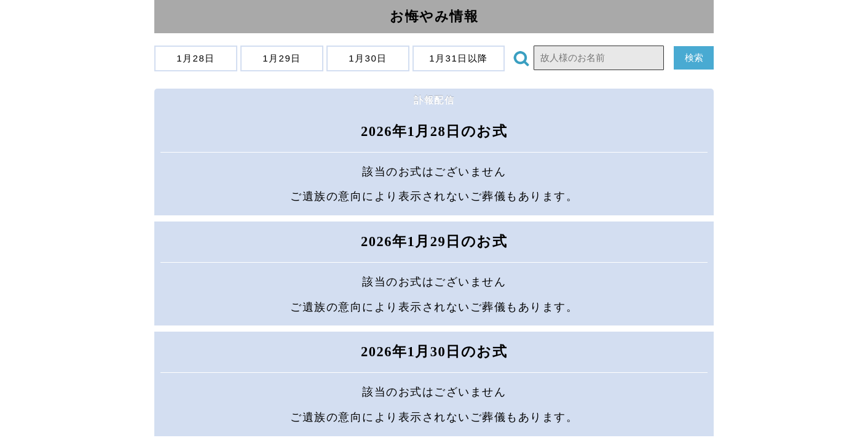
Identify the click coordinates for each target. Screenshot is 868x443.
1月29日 (282, 58)
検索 (694, 58)
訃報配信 (434, 100)
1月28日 (196, 58)
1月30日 (368, 58)
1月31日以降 (459, 58)
